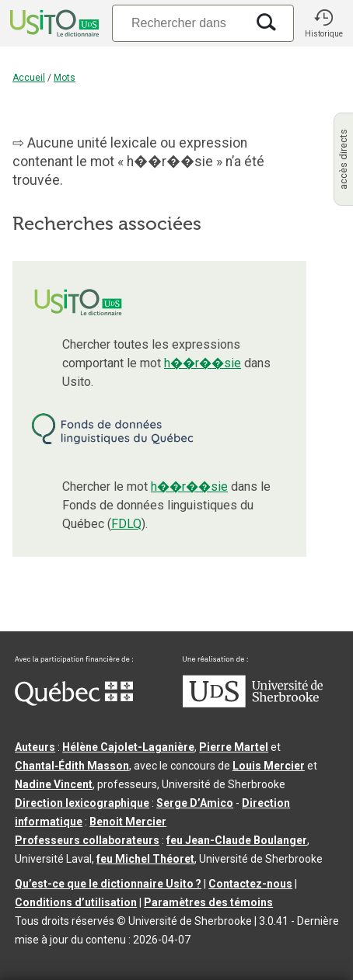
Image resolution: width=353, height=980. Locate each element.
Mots (65, 78)
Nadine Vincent (54, 784)
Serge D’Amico (195, 803)
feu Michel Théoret (145, 859)
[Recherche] (179, 23)
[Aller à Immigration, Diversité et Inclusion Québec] (74, 702)
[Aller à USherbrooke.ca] (253, 704)
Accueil (29, 78)
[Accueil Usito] (53, 23)
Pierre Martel (234, 747)
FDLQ (126, 524)
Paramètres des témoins (208, 902)
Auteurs (35, 747)
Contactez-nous (250, 884)
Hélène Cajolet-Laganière (128, 747)
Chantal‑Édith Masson (72, 766)
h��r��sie (203, 363)
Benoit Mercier (128, 822)
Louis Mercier (269, 766)
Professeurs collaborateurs (87, 840)
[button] (323, 23)
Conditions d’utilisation (76, 902)
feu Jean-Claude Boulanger (237, 840)
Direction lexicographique (82, 803)
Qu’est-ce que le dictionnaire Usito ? (108, 884)
